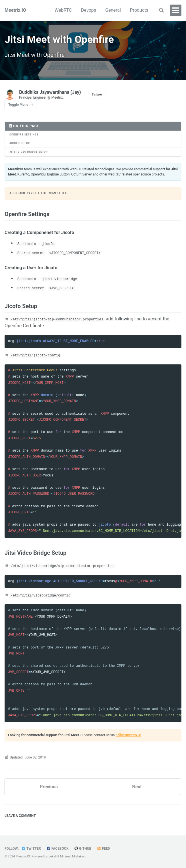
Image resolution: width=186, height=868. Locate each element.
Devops (89, 10)
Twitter (31, 849)
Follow (97, 96)
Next (137, 788)
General (113, 10)
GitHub (83, 849)
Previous (49, 788)
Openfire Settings (24, 135)
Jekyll (53, 856)
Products (139, 10)
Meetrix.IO (15, 10)
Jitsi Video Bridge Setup (29, 153)
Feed (103, 849)
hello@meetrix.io (128, 736)
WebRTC (63, 10)
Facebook (57, 849)
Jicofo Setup (20, 144)
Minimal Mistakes (72, 856)
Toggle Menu (18, 105)
